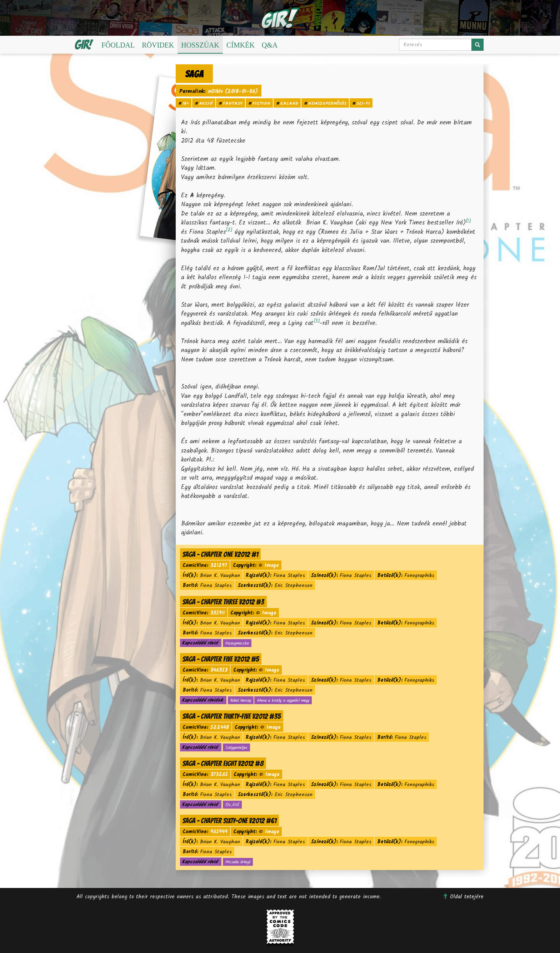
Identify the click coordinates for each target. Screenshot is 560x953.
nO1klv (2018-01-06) (233, 92)
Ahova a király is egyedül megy (283, 701)
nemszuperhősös (327, 103)
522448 (220, 727)
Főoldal (118, 45)
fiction (261, 103)
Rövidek (158, 45)
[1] (468, 221)
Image (272, 566)
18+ (186, 103)
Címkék (241, 45)
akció (206, 103)
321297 (219, 566)
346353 (219, 670)
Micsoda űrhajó (238, 862)
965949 (219, 832)
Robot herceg (241, 701)
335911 (217, 613)
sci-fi (363, 103)
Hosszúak (200, 45)
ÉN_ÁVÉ (232, 805)
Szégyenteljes (236, 748)
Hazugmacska (237, 643)
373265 (219, 775)
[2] (229, 230)
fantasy (233, 103)
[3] (317, 321)
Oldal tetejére (463, 897)
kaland (289, 103)
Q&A (270, 45)
